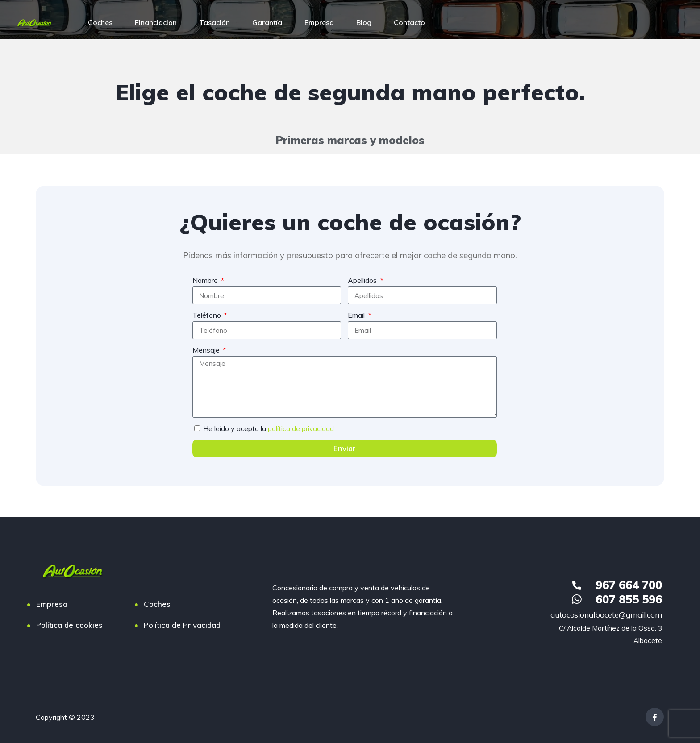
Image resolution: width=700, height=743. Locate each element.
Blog (364, 22)
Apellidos (363, 280)
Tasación (215, 22)
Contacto (409, 22)
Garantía (267, 22)
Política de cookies (69, 625)
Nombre (206, 280)
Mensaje (207, 350)
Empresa (319, 22)
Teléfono (208, 315)
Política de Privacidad (182, 625)
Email (357, 315)
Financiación (156, 22)
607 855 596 (629, 599)
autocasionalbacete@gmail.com (606, 615)
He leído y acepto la (269, 428)
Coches (100, 22)
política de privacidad (301, 428)
